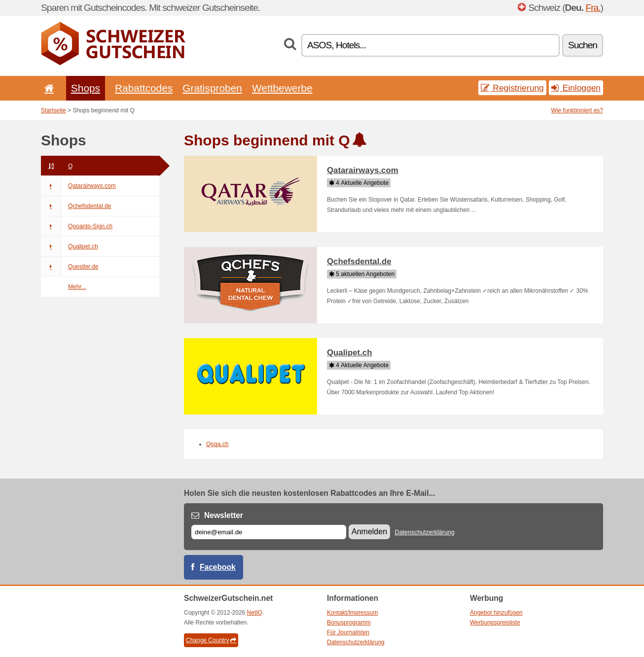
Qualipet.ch (70, 246)
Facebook (218, 567)
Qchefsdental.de (76, 206)
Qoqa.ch (217, 444)
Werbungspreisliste (495, 622)
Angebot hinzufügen (496, 613)
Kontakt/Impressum (352, 613)
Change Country (211, 640)
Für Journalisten (348, 632)
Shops (86, 88)
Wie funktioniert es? (577, 110)
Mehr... (77, 287)
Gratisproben (212, 88)
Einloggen (576, 88)
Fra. (593, 8)
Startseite (54, 110)
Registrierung (512, 88)
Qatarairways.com (78, 186)
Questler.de (70, 267)
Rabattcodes (144, 88)
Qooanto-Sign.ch (77, 226)
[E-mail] (269, 532)
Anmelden (369, 532)
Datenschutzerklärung (424, 532)
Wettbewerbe (282, 88)
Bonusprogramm (349, 622)
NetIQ (255, 613)
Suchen (583, 45)
